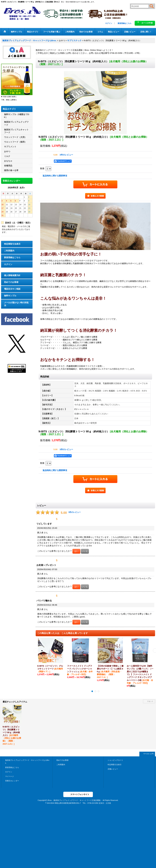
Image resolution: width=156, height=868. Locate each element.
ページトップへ (149, 754)
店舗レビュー (113, 769)
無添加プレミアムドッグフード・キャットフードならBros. (27, 762)
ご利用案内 (9, 251)
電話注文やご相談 (12, 289)
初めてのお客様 (11, 282)
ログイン (109, 23)
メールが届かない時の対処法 (16, 304)
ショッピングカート (115, 760)
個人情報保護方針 (12, 275)
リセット (150, 701)
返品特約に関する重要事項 (55, 176)
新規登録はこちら (125, 23)
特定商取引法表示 (12, 244)
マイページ (10, 776)
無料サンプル (10, 296)
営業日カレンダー (12, 781)
